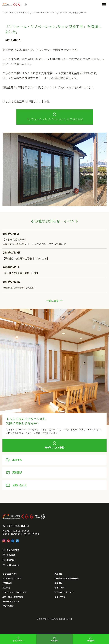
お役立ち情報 (8, 606)
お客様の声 (7, 583)
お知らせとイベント (22, 12)
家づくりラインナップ (12, 578)
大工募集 (58, 574)
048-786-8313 (18, 526)
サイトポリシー (61, 597)
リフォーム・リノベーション (14, 592)
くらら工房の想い (10, 574)
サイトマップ (60, 588)
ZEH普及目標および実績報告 (67, 578)
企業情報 (58, 583)
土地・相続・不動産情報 (13, 597)
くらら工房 (7, 12)
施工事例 (6, 588)
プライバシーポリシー (64, 592)
